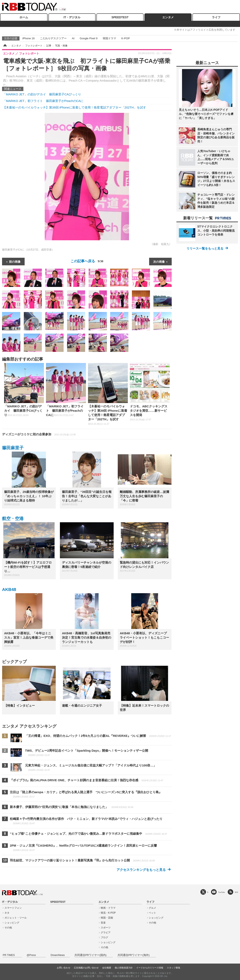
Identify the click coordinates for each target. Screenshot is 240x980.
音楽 (103, 923)
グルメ (152, 908)
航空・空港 (13, 518)
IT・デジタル (72, 17)
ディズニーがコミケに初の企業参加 (39, 434)
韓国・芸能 (107, 918)
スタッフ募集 (174, 968)
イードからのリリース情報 (150, 968)
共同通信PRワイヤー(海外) (134, 955)
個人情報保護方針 (124, 968)
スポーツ (106, 928)
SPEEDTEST (120, 17)
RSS (237, 892)
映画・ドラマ (108, 908)
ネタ (7, 913)
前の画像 (15, 261)
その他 (8, 928)
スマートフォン (13, 908)
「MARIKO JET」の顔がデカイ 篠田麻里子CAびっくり (42, 94)
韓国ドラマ (109, 38)
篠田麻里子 (13, 448)
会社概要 (107, 968)
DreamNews (58, 955)
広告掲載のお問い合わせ (86, 968)
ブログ (104, 937)
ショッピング (12, 923)
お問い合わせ (64, 968)
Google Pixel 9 (89, 38)
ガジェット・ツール (16, 918)
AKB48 (9, 589)
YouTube (222, 892)
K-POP (125, 38)
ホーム (24, 17)
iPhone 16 (29, 38)
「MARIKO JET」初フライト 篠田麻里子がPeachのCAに (43, 101)
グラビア (106, 933)
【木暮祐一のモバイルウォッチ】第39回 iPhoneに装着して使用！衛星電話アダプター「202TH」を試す (74, 107)
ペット (152, 913)
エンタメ (168, 17)
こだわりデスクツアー (53, 38)
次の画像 (159, 261)
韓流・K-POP (108, 913)
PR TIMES (9, 955)
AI (73, 38)
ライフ (216, 17)
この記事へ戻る (87, 261)
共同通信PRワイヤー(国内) (90, 955)
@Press (31, 955)
